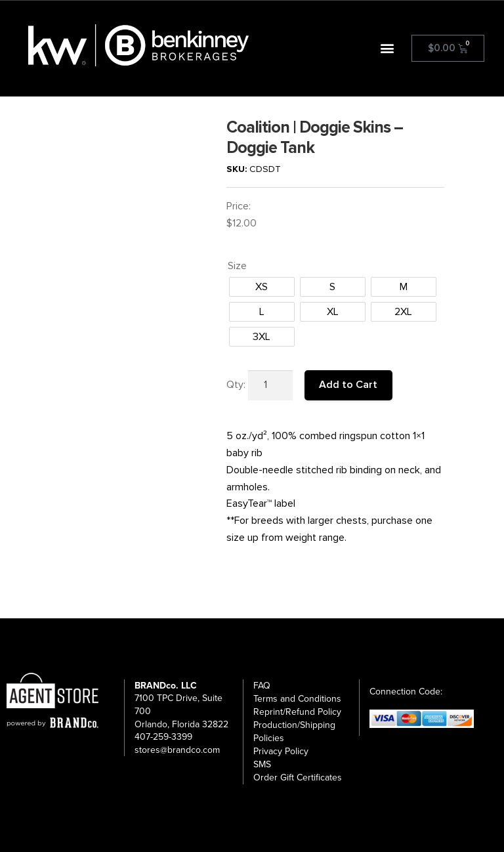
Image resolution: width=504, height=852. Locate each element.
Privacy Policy (281, 751)
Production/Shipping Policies (294, 732)
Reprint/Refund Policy (297, 712)
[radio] (262, 287)
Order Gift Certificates (298, 777)
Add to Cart (348, 385)
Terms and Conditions (297, 699)
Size (237, 266)
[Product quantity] (270, 385)
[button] (388, 48)
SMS (262, 764)
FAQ (262, 686)
